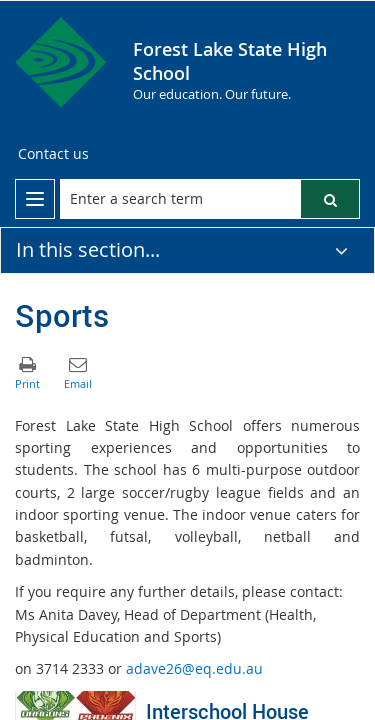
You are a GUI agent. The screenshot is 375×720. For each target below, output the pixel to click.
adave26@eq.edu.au (194, 668)
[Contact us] (53, 154)
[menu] (35, 199)
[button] (330, 199)
